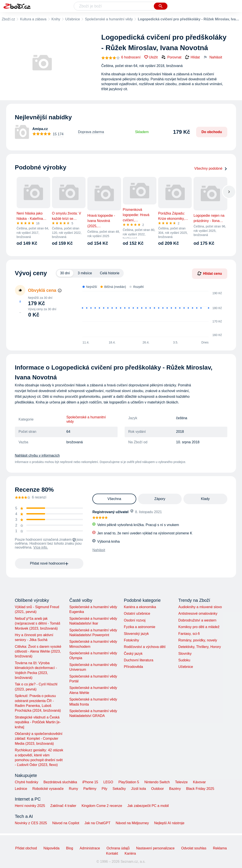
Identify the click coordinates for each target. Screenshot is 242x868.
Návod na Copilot (66, 823)
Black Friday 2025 (200, 789)
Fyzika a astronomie (139, 627)
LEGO (108, 782)
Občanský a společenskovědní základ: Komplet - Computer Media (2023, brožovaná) (39, 739)
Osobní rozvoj (135, 620)
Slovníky (185, 654)
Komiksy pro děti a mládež (199, 627)
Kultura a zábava (33, 19)
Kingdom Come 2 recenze (102, 806)
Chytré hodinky (27, 782)
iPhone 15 (90, 782)
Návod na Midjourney (132, 823)
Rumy (73, 789)
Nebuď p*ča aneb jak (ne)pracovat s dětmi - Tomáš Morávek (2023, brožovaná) (38, 623)
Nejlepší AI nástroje (169, 823)
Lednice (21, 789)
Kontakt (112, 853)
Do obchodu (212, 132)
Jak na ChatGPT (97, 823)
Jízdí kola (138, 789)
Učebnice (73, 19)
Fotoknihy (131, 640)
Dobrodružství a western (197, 620)
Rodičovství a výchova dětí (145, 647)
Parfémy (90, 789)
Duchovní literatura (138, 660)
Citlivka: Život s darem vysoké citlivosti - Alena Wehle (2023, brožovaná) (38, 651)
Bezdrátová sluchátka (60, 782)
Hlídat (192, 57)
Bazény (175, 789)
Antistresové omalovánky (198, 614)
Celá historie (110, 273)
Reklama (220, 848)
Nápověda (51, 848)
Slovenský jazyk (136, 634)
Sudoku (184, 660)
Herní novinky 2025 (30, 806)
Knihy (56, 19)
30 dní (65, 273)
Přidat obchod (26, 848)
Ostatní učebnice (137, 614)
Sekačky (119, 789)
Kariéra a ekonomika (140, 607)
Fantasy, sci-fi (189, 634)
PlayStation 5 (129, 782)
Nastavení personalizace (155, 848)
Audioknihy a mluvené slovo (200, 607)
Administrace (90, 848)
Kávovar (199, 782)
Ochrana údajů (118, 848)
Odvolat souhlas (194, 848)
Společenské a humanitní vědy (109, 19)
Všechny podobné (211, 168)
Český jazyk (133, 654)
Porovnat (171, 57)
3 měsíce (85, 273)
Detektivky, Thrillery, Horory (200, 647)
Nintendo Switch (157, 782)
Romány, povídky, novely (198, 640)
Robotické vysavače (48, 789)
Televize (181, 782)
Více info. (41, 547)
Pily (104, 789)
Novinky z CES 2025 (31, 823)
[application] (149, 314)
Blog (70, 848)
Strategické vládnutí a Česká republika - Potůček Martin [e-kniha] (38, 722)
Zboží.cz (8, 19)
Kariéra (130, 853)
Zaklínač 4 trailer (63, 806)
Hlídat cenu (210, 273)
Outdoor (158, 789)
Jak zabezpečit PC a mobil (148, 806)
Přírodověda (133, 667)
